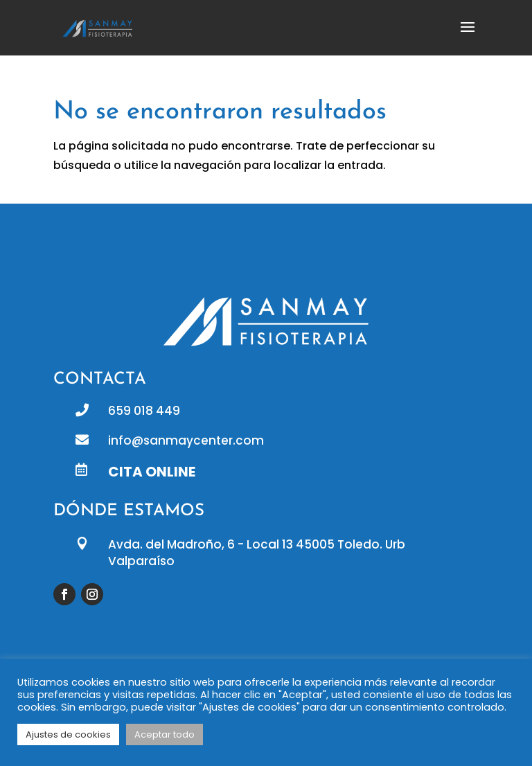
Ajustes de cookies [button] (68, 734)
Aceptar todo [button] (165, 734)
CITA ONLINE (152, 472)
